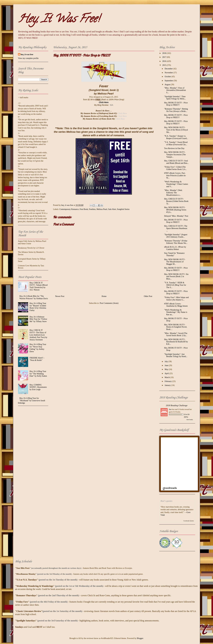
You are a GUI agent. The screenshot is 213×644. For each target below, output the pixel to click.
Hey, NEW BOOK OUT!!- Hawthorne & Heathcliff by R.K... (176, 342)
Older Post (148, 296)
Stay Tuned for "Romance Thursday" (174, 254)
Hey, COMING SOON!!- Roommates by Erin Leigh (38, 387)
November (169, 73)
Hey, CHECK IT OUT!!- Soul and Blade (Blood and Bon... (176, 162)
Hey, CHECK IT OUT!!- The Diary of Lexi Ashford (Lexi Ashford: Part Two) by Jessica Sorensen (38, 335)
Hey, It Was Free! (59, 20)
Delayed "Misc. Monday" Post (176, 216)
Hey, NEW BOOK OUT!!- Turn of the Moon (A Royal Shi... (176, 130)
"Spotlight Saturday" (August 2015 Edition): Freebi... (176, 236)
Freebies (92, 209)
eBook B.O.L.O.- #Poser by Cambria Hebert (175, 248)
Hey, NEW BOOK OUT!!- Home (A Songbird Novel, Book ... (176, 327)
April (167, 373)
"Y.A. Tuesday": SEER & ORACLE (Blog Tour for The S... (175, 285)
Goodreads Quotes (189, 521)
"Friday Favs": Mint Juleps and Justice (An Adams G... (176, 299)
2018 (164, 53)
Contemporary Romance (69, 209)
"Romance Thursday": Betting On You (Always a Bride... (176, 110)
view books (190, 420)
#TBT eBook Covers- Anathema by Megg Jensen (176, 305)
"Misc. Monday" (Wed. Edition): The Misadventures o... (173, 193)
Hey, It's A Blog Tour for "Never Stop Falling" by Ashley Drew (38, 348)
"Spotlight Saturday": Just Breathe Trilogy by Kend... (176, 355)
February (168, 381)
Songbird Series (123, 209)
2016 (164, 61)
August (168, 85)
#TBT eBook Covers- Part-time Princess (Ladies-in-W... (175, 176)
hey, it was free (27, 54)
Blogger (140, 638)
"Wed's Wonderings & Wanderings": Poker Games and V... (176, 184)
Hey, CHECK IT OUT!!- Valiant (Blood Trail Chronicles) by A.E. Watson (39, 286)
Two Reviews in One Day (174, 148)
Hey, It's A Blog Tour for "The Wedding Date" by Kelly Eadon (38, 374)
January (168, 385)
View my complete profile (28, 58)
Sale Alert (112, 209)
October (168, 77)
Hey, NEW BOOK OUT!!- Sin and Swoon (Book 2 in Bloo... (176, 277)
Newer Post (60, 296)
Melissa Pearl (102, 209)
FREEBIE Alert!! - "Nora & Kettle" (37, 359)
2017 (164, 57)
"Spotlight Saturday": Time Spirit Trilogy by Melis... (175, 98)
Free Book (84, 209)
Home (104, 296)
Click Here (104, 102)
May (167, 369)
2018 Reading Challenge (177, 405)
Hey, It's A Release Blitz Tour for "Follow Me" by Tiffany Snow (38, 319)
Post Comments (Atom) (109, 303)
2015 (164, 65)
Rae (170, 409)
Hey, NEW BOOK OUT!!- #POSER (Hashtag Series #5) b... (175, 210)
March (167, 377)
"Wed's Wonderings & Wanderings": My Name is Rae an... (176, 312)
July (167, 362)
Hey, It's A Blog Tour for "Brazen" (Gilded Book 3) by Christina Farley (38, 307)
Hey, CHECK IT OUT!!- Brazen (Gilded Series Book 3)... (176, 201)
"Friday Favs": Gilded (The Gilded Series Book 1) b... (175, 168)
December (169, 69)
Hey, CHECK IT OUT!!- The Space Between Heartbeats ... (176, 228)
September (169, 81)
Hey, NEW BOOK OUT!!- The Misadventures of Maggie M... (175, 262)
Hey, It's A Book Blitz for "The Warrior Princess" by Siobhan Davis (34, 297)
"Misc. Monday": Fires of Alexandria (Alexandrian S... (175, 90)
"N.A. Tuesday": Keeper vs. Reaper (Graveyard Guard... (176, 137)
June (167, 365)
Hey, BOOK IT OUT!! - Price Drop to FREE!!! (176, 104)
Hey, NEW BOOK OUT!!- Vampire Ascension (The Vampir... (175, 155)
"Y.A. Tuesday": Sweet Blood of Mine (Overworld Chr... (176, 143)
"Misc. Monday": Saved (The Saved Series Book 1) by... (176, 334)
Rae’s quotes (167, 501)
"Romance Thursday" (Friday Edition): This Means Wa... (176, 242)
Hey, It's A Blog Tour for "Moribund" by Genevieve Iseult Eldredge (32, 401)
